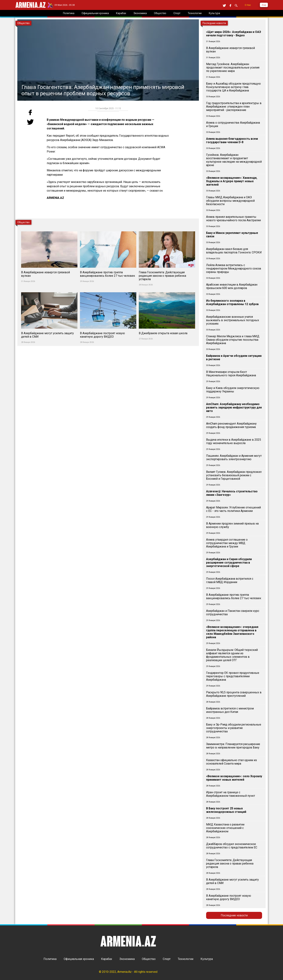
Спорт (167, 959)
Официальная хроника (79, 959)
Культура (207, 959)
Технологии (186, 959)
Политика (50, 959)
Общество (149, 959)
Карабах (107, 959)
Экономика (127, 959)
